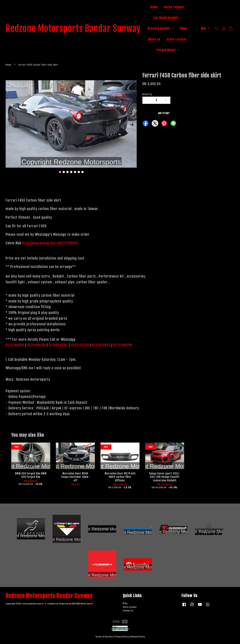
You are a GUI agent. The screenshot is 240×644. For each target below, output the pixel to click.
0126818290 (58, 345)
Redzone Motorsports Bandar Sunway (73, 29)
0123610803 (101, 345)
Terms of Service (104, 637)
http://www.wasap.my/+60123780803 (50, 243)
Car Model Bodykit (168, 18)
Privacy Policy (122, 637)
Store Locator (177, 39)
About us (154, 39)
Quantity (147, 94)
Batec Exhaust (174, 7)
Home (154, 7)
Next (132, 125)
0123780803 (15, 345)
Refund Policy (138, 637)
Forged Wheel (168, 50)
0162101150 (80, 345)
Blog (125, 603)
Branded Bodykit (161, 29)
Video (183, 29)
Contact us (128, 611)
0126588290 (36, 345)
